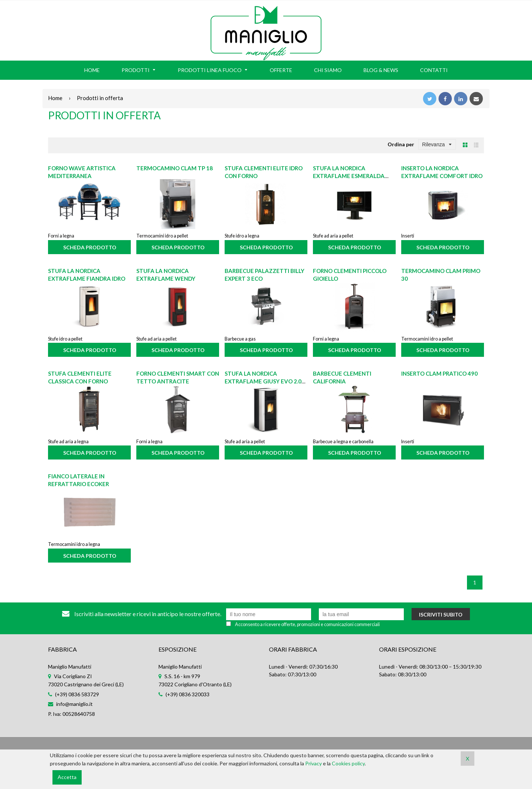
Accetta (67, 777)
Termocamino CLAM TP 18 (175, 168)
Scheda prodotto (90, 247)
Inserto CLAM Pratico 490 (439, 373)
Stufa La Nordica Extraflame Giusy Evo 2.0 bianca (263, 381)
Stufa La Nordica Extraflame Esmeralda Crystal (349, 176)
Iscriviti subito (441, 614)
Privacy (313, 763)
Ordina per (401, 144)
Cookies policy (348, 763)
